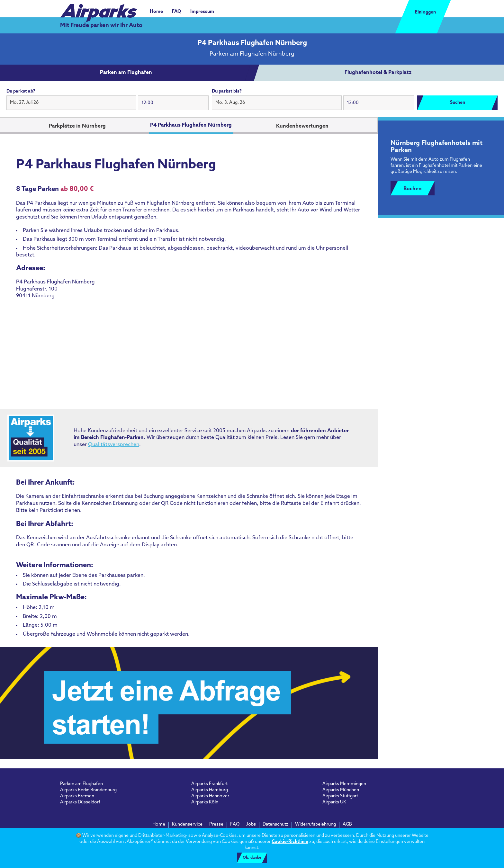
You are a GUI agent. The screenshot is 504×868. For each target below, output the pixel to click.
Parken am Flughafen (81, 784)
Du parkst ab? (21, 91)
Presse (216, 824)
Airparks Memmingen (344, 784)
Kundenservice (187, 824)
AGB (347, 824)
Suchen (458, 103)
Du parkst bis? (227, 91)
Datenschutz (275, 824)
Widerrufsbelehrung (315, 824)
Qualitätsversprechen (114, 445)
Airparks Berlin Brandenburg (88, 790)
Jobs (251, 824)
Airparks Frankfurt (209, 784)
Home (156, 12)
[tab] (126, 73)
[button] (71, 103)
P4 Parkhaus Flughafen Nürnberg (191, 125)
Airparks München (341, 790)
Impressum (202, 12)
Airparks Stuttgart (340, 796)
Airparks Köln (205, 802)
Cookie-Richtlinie (290, 842)
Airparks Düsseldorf (80, 802)
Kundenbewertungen (302, 126)
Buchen (413, 189)
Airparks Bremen (77, 796)
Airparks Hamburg (210, 790)
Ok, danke (252, 858)
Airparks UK (334, 802)
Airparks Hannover (210, 796)
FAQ (177, 12)
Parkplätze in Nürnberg (77, 126)
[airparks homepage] (99, 10)
